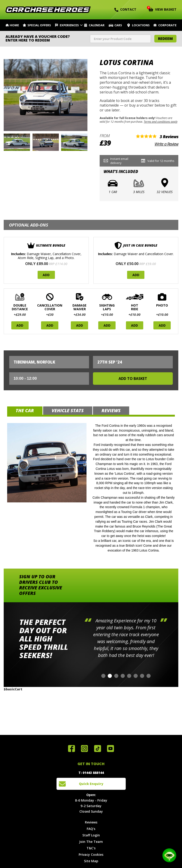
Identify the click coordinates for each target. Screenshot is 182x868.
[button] (103, 676)
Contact (125, 9)
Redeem (165, 39)
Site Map (91, 861)
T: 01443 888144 (91, 773)
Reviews (91, 822)
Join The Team (91, 842)
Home (14, 25)
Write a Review (166, 144)
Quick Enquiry (91, 784)
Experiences (69, 25)
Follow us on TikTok (98, 749)
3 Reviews (169, 137)
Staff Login (91, 835)
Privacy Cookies (91, 855)
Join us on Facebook (72, 749)
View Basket (163, 9)
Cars (118, 25)
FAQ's (91, 829)
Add (46, 275)
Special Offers (39, 25)
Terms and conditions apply (161, 122)
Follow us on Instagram (84, 749)
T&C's (91, 848)
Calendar (97, 25)
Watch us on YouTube (110, 749)
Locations (141, 25)
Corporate (167, 25)
